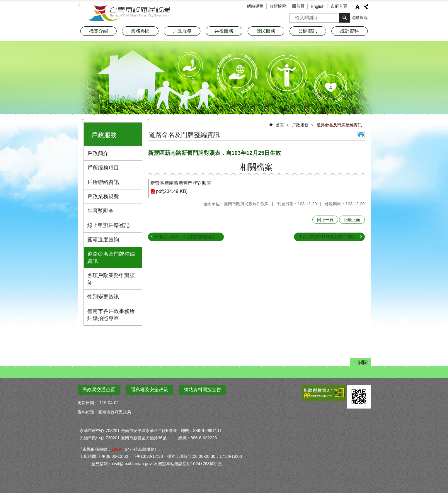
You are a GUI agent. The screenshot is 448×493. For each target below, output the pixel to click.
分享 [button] (366, 7)
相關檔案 (256, 167)
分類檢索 (278, 6)
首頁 (280, 125)
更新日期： (88, 403)
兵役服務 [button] (224, 31)
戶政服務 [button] (182, 31)
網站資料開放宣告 (202, 390)
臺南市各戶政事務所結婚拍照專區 (111, 315)
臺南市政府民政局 (129, 13)
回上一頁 (325, 220)
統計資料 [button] (350, 31)
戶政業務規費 (103, 196)
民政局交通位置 (99, 390)
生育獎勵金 (100, 211)
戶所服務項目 (103, 168)
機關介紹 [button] (98, 31)
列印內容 (361, 135)
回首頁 (298, 6)
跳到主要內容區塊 (3, 3)
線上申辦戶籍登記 (108, 225)
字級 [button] (357, 7)
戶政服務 (104, 135)
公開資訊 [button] (308, 31)
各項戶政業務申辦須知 (111, 279)
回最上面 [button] (352, 220)
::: (82, 120)
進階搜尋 (360, 18)
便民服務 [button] (266, 31)
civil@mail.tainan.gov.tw (134, 464)
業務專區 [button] (140, 31)
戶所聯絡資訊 (103, 182)
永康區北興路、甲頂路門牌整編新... (187, 237)
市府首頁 (339, 6)
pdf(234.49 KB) (172, 191)
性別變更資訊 (103, 297)
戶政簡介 (98, 153)
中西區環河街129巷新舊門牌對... (328, 237)
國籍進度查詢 (103, 240)
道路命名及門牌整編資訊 (111, 257)
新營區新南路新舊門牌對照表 (181, 183)
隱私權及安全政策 (149, 390)
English (317, 6)
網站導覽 (255, 6)
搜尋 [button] (345, 18)
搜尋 (294, 16)
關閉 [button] (363, 362)
